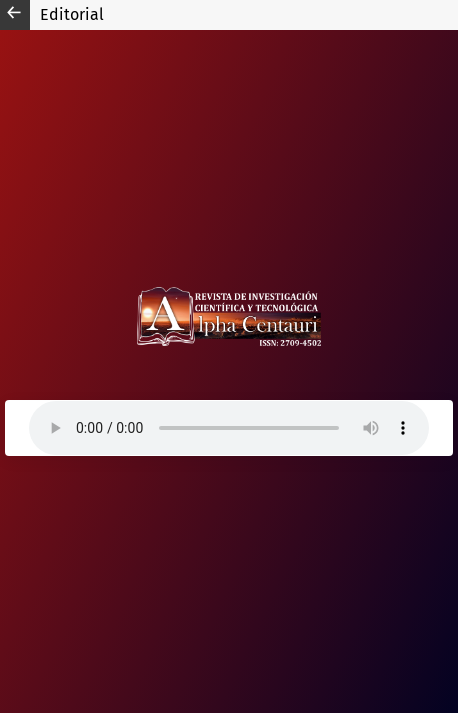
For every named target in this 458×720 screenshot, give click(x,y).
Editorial (72, 14)
